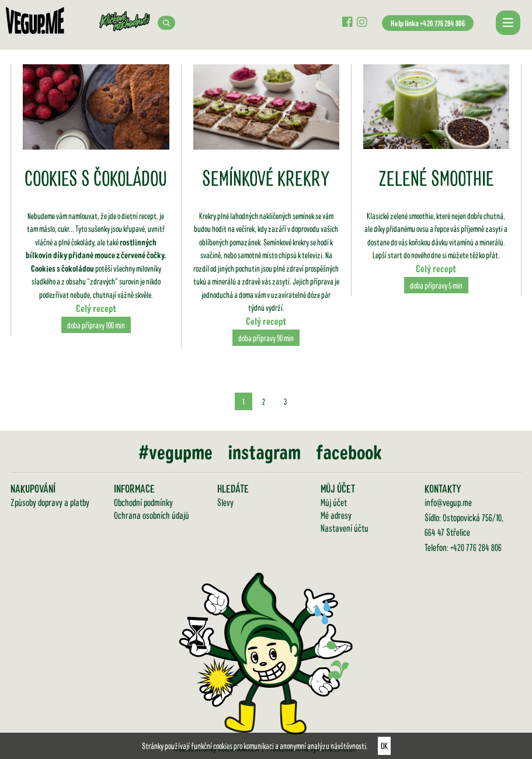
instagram (264, 451)
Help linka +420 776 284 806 (428, 23)
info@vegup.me (448, 502)
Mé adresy (336, 515)
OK (384, 746)
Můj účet (334, 502)
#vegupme (175, 451)
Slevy (225, 502)
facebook (349, 451)
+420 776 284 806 (476, 547)
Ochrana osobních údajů (152, 515)
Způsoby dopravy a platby (50, 502)
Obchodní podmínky (143, 502)
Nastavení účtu (345, 528)
